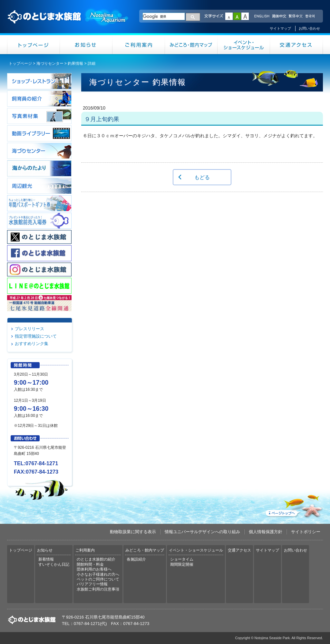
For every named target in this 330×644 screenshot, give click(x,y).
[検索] (164, 16)
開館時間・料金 (90, 564)
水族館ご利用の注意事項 (98, 589)
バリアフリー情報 (92, 584)
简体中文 (279, 16)
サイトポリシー (306, 532)
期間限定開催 (182, 564)
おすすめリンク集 (32, 344)
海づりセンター (50, 63)
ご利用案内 (139, 45)
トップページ (34, 45)
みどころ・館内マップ (191, 45)
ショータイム (182, 559)
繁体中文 (296, 16)
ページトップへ (294, 505)
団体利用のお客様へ (94, 569)
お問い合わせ (309, 28)
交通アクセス (296, 45)
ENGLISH (262, 16)
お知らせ (86, 45)
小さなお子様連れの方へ (98, 574)
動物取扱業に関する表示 (133, 532)
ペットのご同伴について (98, 579)
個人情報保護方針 (266, 532)
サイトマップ (280, 28)
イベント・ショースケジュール (244, 45)
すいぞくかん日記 (54, 564)
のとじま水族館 (68, 23)
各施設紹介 (136, 559)
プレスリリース (29, 329)
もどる (202, 177)
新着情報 (46, 559)
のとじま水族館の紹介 (96, 559)
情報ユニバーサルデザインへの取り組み (202, 532)
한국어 (311, 16)
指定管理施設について (36, 336)
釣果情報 (75, 63)
